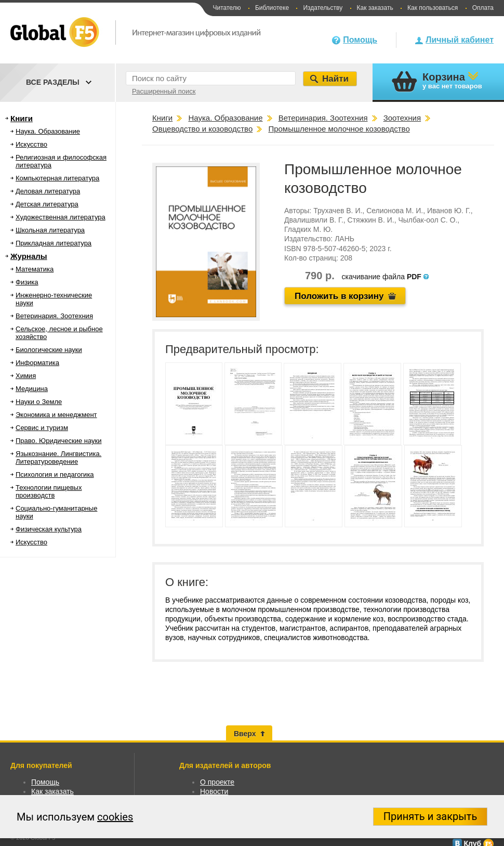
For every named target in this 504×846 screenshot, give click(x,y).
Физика (27, 282)
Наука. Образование (48, 131)
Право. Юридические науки (59, 441)
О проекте (217, 782)
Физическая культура (49, 529)
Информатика (37, 363)
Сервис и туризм (42, 428)
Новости (214, 791)
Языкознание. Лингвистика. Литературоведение (58, 458)
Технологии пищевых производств (49, 491)
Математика (35, 269)
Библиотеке (272, 8)
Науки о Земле (39, 402)
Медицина (32, 389)
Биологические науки (49, 350)
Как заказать (375, 8)
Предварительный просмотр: (242, 349)
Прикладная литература (54, 243)
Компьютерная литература (57, 178)
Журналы (29, 256)
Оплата (483, 8)
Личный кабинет (460, 40)
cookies (115, 817)
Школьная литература (50, 230)
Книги (22, 118)
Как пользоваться (433, 8)
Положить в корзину (339, 296)
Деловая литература (48, 191)
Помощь (360, 40)
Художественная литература (61, 217)
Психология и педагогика (55, 474)
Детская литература (47, 204)
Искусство (31, 144)
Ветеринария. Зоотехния (54, 316)
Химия (26, 376)
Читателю (227, 8)
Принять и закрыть (430, 816)
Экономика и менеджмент (56, 415)
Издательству (323, 8)
